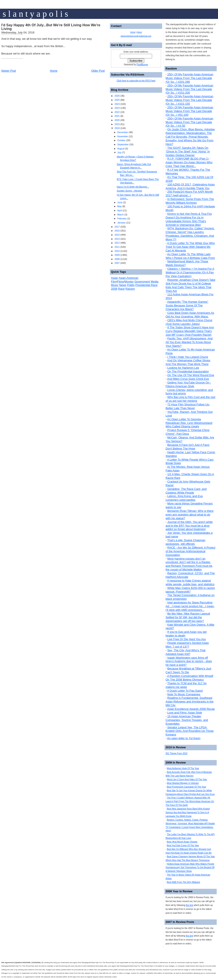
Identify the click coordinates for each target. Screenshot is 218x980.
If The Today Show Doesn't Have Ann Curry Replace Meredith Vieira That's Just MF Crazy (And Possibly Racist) (190, 331)
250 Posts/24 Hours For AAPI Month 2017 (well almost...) (189, 193)
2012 (117, 243)
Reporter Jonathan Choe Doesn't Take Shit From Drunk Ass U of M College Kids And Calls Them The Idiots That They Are (190, 285)
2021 (117, 116)
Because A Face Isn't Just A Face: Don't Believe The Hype (188, 447)
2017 (117, 227)
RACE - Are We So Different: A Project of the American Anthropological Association (190, 551)
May (119, 206)
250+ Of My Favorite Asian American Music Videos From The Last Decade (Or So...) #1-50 (189, 122)
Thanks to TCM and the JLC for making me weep (186, 685)
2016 (117, 231)
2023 (117, 108)
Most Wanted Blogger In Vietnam (183, 783)
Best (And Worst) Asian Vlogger (182, 842)
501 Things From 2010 (176, 753)
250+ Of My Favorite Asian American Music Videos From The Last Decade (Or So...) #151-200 (189, 89)
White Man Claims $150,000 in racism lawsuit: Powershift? (190, 590)
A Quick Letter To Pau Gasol (185, 691)
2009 (117, 255)
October (121, 140)
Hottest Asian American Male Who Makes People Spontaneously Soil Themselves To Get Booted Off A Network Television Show (190, 868)
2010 (117, 251)
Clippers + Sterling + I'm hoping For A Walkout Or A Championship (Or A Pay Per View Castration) (190, 272)
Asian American (128, 278)
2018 (117, 128)
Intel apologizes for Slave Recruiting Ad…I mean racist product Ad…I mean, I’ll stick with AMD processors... (190, 606)
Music (115, 285)
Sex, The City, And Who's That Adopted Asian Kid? (185, 652)
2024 (117, 104)
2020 (117, 120)
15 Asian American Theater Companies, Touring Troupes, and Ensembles (187, 720)
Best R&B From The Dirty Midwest (183, 882)
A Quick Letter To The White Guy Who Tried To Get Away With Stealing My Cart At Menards (190, 247)
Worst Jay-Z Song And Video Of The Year (187, 779)
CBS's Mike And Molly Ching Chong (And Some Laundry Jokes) (189, 322)
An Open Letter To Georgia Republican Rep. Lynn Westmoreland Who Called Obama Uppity (189, 423)
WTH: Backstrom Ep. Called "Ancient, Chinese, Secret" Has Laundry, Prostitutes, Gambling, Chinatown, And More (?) (190, 234)
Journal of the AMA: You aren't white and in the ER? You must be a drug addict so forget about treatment (189, 526)
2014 (117, 239)
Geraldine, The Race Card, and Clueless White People (186, 491)
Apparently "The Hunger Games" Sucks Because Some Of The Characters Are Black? (187, 305)
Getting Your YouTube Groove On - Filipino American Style (188, 384)
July (119, 152)
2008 (117, 259)
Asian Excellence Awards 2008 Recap (191, 709)
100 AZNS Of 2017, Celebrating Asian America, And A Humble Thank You (190, 186)
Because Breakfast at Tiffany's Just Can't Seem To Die (188, 670)
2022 (117, 112)
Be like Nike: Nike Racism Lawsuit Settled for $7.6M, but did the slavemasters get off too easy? (188, 617)
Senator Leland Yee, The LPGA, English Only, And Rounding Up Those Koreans (190, 731)
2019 (117, 124)
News (123, 285)
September (123, 144)
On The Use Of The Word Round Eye (191, 375)
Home (54, 71)
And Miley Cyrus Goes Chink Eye (188, 379)
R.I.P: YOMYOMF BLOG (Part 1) (188, 159)
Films (120, 282)
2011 (117, 247)
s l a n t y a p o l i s (35, 14)
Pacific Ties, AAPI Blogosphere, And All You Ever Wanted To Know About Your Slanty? (189, 342)
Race (121, 289)
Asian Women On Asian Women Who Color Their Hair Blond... (189, 164)
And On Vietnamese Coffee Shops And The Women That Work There (188, 362)
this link (189, 905)
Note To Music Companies (184, 694)
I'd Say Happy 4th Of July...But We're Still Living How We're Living (51, 27)
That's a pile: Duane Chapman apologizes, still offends (185, 542)
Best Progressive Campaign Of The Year (186, 787)
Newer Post (9, 71)
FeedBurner (142, 65)
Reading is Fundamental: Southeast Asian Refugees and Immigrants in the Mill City (189, 702)
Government (142, 282)
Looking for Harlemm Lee (183, 368)
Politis (131, 285)
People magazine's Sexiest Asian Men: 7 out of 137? (187, 645)
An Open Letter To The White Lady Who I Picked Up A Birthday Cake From (190, 256)
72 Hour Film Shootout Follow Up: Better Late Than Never (188, 406)
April (120, 210)
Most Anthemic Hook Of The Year (183, 768)
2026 (117, 96)
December (123, 132)
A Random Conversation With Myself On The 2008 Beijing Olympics (189, 678)
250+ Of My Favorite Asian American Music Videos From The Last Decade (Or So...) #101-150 (189, 100)
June (120, 202)
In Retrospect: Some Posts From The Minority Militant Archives (190, 201)
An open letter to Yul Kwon (184, 738)
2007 (117, 263)
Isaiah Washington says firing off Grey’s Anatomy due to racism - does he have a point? (189, 661)
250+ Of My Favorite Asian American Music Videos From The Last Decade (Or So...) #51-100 (189, 111)
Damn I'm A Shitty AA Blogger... (133, 187)
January (121, 223)
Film (114, 282)
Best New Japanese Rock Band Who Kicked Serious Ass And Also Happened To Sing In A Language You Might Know (188, 812)
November (123, 136)
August (121, 149)
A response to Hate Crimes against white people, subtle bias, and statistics (190, 582)
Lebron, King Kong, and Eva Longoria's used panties (184, 498)
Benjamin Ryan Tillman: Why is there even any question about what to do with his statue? (189, 515)
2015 (117, 235)
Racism (130, 289)
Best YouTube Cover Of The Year (183, 845)
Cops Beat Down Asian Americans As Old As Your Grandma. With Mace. (190, 315)
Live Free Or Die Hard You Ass (187, 639)
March (121, 215)
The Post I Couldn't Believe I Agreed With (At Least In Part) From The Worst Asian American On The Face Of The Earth (190, 801)
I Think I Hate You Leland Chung (188, 357)
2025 (117, 100)
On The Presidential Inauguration (188, 371)
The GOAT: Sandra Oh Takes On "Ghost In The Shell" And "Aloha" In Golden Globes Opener (188, 151)
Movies (129, 282)
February (122, 218)
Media (155, 282)
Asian (115, 278)
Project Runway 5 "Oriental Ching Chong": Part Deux (187, 432)
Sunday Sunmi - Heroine (129, 191)
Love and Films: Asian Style (185, 713)
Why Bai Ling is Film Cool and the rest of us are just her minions (190, 399)
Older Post (98, 71)
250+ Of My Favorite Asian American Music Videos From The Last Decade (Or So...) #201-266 (189, 78)
